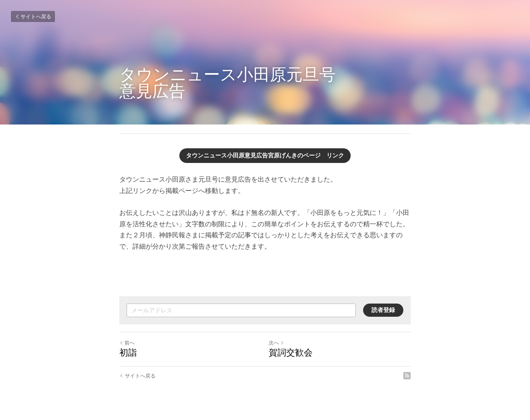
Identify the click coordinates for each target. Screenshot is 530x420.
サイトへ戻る (33, 16)
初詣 (128, 352)
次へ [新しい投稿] (276, 343)
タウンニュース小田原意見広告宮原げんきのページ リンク (265, 155)
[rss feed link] (407, 376)
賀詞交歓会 (291, 352)
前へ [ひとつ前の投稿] (127, 343)
